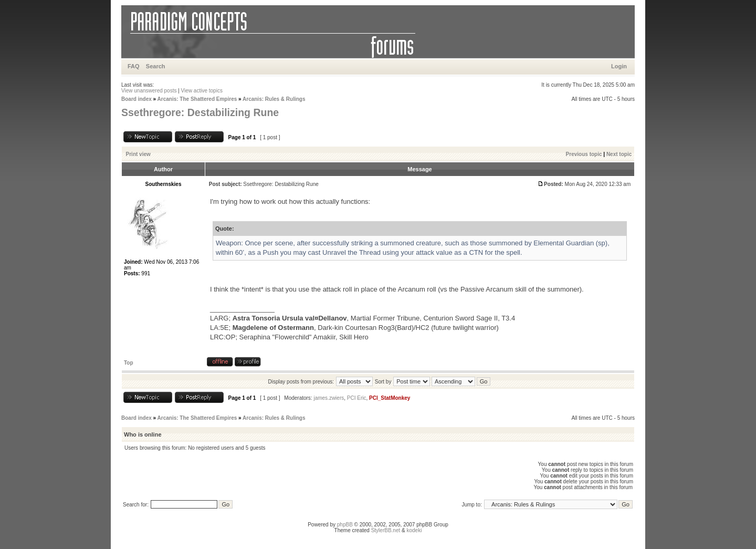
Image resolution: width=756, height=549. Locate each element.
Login (619, 66)
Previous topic (584, 154)
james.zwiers (329, 398)
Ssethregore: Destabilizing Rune (200, 112)
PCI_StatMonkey (390, 398)
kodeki (414, 530)
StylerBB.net (386, 530)
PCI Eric (357, 398)
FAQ (134, 66)
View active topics (202, 91)
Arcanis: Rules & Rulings (274, 99)
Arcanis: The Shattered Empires (197, 99)
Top (129, 363)
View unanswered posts (149, 91)
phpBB (345, 525)
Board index (136, 99)
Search (156, 66)
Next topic (619, 154)
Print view (138, 154)
